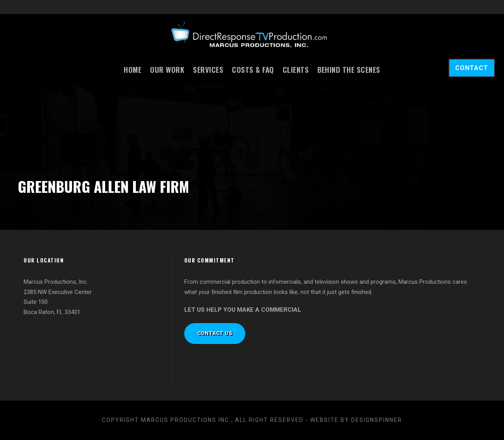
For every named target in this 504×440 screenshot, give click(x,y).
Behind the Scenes (349, 69)
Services (208, 69)
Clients (296, 69)
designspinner (377, 420)
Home (132, 69)
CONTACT (472, 68)
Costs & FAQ (253, 69)
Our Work (167, 69)
